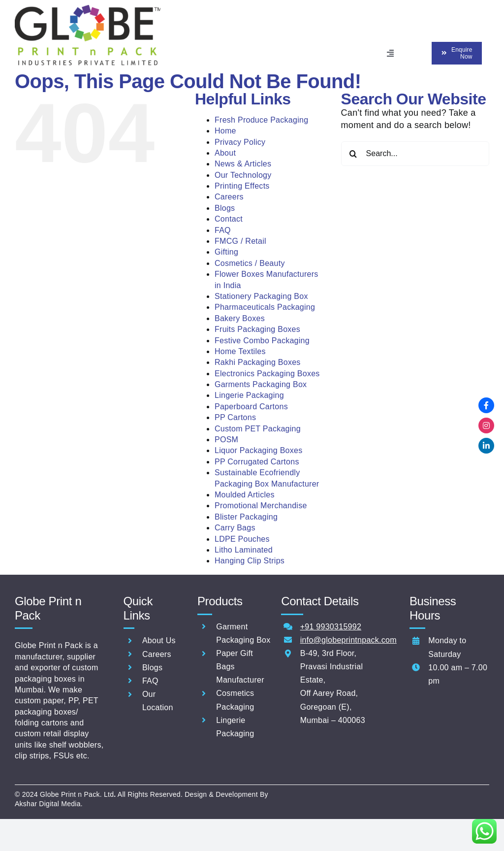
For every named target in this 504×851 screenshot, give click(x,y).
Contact (229, 218)
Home (225, 130)
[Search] (353, 153)
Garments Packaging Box (261, 383)
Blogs (225, 207)
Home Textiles (240, 350)
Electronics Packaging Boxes (267, 373)
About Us (159, 639)
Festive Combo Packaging (262, 340)
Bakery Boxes (240, 317)
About (225, 152)
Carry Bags (235, 527)
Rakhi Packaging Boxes (258, 361)
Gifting (226, 251)
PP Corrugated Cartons (257, 461)
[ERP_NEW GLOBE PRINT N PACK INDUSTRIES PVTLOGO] (88, 9)
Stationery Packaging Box (261, 295)
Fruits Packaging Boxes (257, 328)
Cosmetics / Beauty (250, 262)
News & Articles (243, 163)
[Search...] (415, 153)
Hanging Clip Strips (250, 560)
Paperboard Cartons (251, 406)
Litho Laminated (244, 549)
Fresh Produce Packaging (261, 119)
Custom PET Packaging (258, 428)
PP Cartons (235, 416)
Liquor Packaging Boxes (259, 449)
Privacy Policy (240, 141)
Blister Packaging (246, 516)
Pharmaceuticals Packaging (265, 306)
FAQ (223, 229)
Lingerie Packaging (249, 394)
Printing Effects (242, 185)
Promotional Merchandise (261, 505)
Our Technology (243, 174)
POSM (226, 439)
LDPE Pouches (242, 538)
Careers (229, 196)
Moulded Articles (245, 494)
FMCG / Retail (240, 240)
